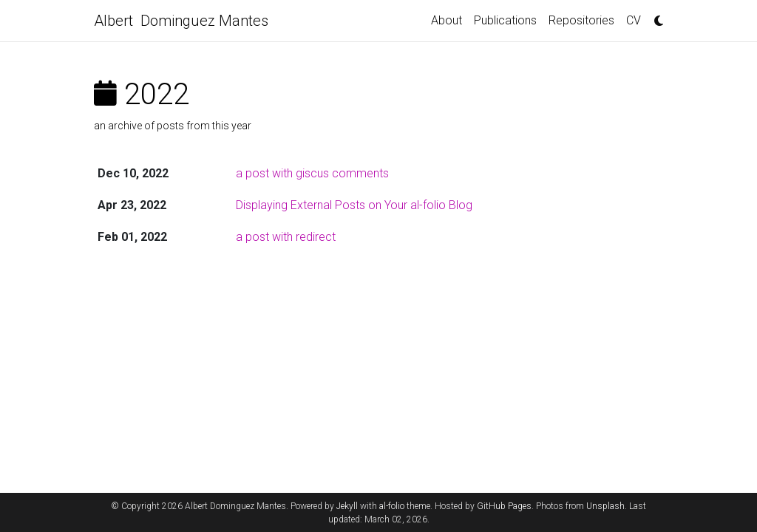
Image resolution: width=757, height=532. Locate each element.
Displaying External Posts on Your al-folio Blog (354, 205)
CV (634, 20)
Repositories (581, 20)
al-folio (392, 506)
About (447, 20)
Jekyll (347, 506)
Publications (505, 20)
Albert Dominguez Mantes (181, 21)
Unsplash (605, 506)
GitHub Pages (504, 506)
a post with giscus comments (312, 173)
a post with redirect (286, 237)
